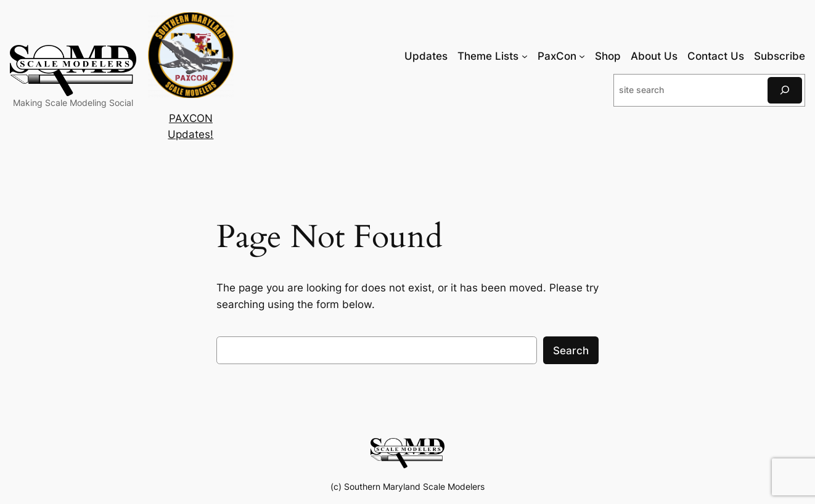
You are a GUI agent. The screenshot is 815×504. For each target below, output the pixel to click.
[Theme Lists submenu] (525, 56)
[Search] (785, 90)
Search (571, 351)
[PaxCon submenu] (582, 56)
